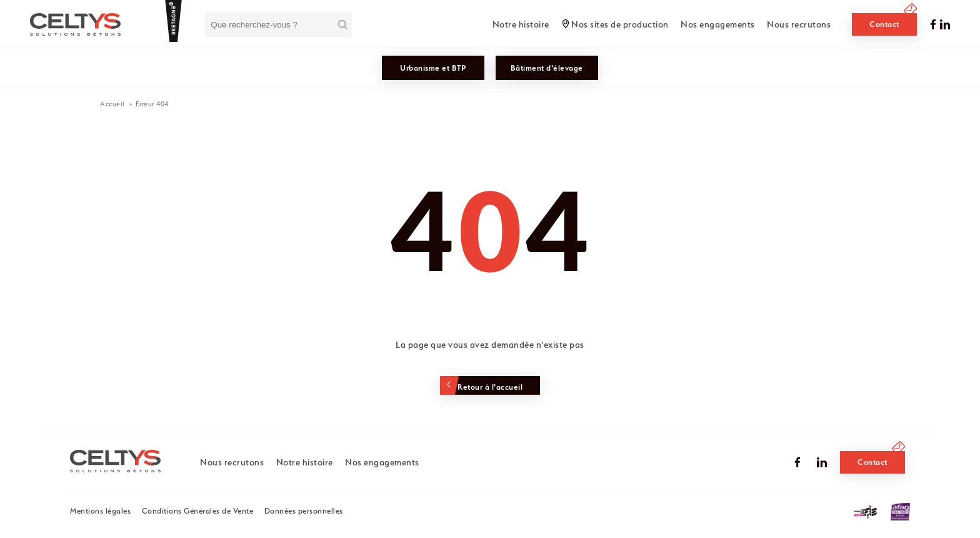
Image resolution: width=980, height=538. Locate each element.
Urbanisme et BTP (433, 68)
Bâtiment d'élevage (547, 68)
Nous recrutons (799, 24)
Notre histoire (521, 24)
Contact (884, 24)
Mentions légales (100, 511)
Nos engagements (718, 24)
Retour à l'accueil (490, 387)
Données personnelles (304, 511)
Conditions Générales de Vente (198, 511)
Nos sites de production (620, 24)
